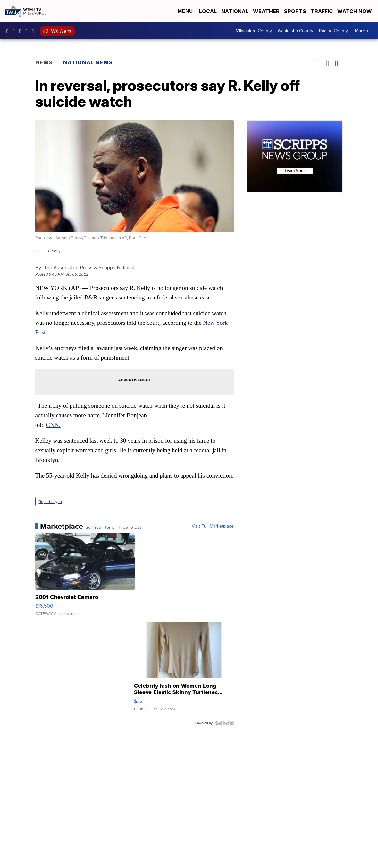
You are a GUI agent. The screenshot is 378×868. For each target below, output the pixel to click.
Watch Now (355, 11)
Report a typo (50, 502)
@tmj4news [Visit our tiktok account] (34, 31)
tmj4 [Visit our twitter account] (22, 31)
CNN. (53, 425)
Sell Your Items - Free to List (113, 528)
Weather (266, 11)
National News (88, 62)
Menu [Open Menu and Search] (185, 11)
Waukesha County (295, 31)
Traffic (322, 11)
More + (362, 31)
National (235, 11)
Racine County (333, 31)
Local (208, 11)
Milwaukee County (254, 31)
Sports (295, 11)
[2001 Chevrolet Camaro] (85, 578)
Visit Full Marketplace (213, 526)
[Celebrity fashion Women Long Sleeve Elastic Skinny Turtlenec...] (184, 670)
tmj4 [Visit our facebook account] (9, 31)
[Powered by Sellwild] (224, 723)
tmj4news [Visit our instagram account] (15, 31)
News (44, 62)
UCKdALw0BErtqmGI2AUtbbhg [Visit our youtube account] (28, 31)
